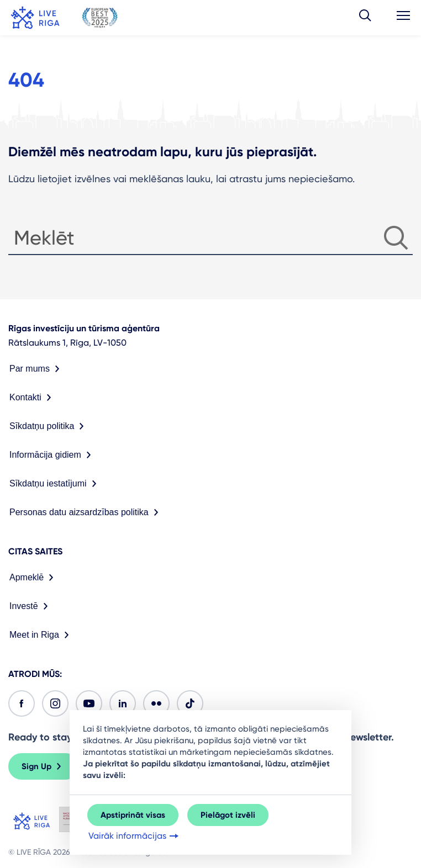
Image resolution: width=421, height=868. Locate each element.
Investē (31, 606)
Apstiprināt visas (133, 815)
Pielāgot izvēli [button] (228, 815)
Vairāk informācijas (135, 836)
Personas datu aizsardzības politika (86, 512)
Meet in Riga (41, 635)
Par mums (37, 369)
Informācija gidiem (52, 455)
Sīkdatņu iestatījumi (55, 484)
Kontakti (33, 398)
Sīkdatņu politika (49, 426)
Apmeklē (34, 578)
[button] (365, 18)
